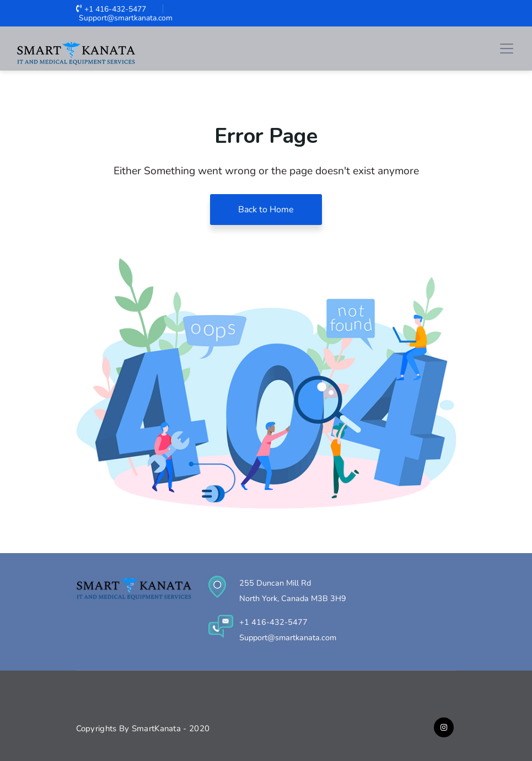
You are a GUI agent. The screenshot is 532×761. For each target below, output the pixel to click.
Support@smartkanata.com (124, 18)
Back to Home (266, 210)
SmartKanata (158, 728)
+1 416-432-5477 (111, 9)
